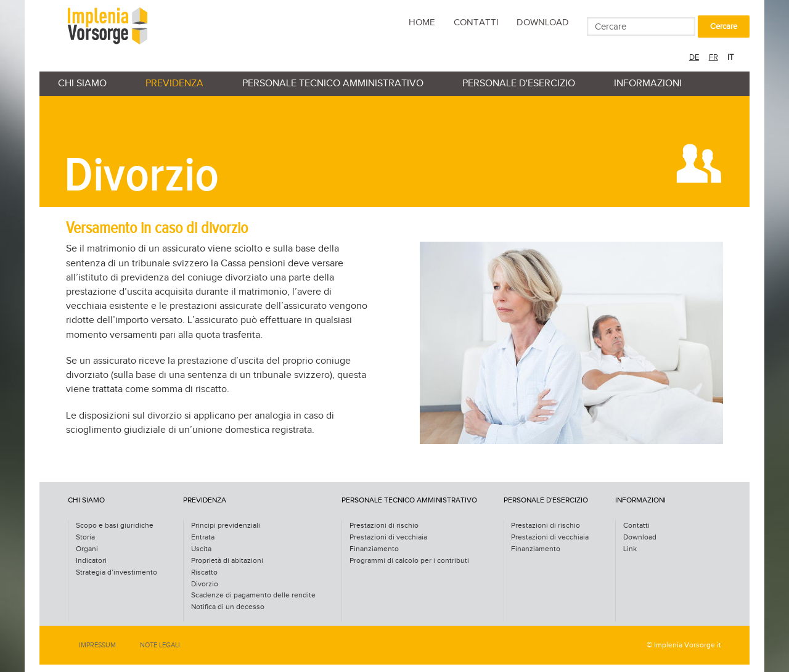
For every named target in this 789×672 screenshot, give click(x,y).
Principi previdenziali (226, 526)
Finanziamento (374, 549)
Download (543, 23)
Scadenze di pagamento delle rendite (253, 595)
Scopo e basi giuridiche (115, 526)
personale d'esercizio (519, 84)
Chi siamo (82, 84)
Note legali (160, 645)
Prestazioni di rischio (384, 526)
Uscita (201, 549)
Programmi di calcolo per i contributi (409, 561)
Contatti (476, 23)
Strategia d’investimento (117, 572)
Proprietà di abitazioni (227, 561)
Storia (85, 537)
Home (422, 23)
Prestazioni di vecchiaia (388, 537)
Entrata (203, 537)
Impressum (97, 645)
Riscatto (204, 572)
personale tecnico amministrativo (333, 84)
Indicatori (91, 561)
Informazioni (648, 84)
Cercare (724, 27)
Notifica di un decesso (228, 607)
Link (630, 549)
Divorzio (205, 584)
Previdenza (174, 84)
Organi (87, 549)
